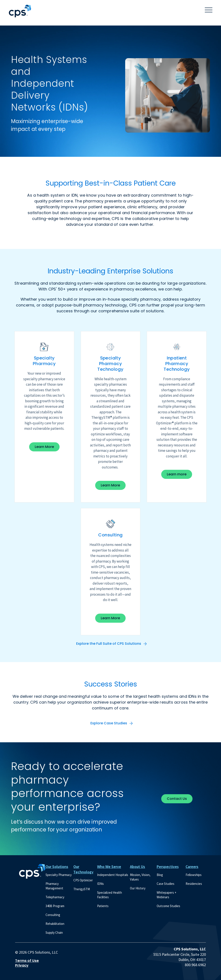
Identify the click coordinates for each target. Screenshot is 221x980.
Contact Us (177, 799)
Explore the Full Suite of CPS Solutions (109, 644)
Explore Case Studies (109, 723)
